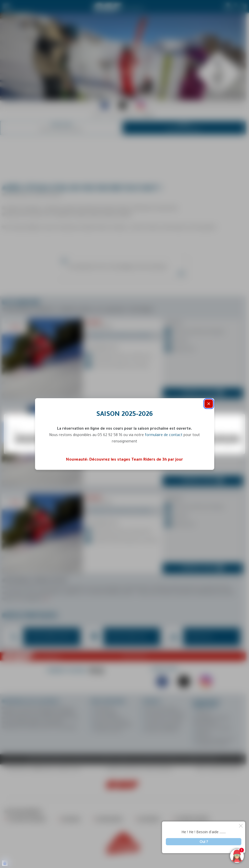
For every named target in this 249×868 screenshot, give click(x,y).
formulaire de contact (164, 436)
